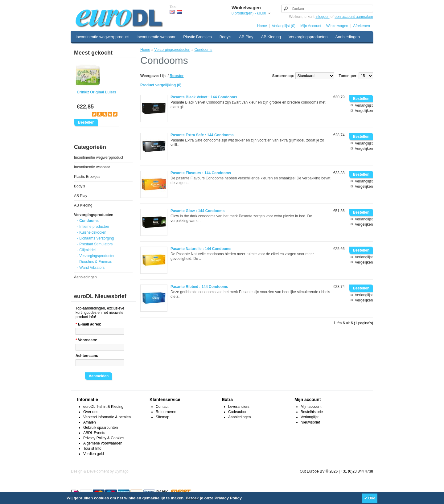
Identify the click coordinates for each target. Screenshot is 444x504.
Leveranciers (239, 407)
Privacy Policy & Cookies (104, 438)
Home (262, 26)
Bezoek (192, 498)
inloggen (322, 17)
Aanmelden (99, 376)
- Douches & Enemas (95, 262)
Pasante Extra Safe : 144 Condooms (202, 135)
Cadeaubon (238, 412)
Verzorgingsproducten (308, 37)
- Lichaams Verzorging (95, 238)
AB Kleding (271, 37)
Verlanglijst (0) (284, 26)
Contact (162, 407)
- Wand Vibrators (91, 268)
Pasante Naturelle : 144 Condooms (201, 249)
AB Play (246, 37)
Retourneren (166, 412)
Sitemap (162, 417)
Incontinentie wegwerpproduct (102, 37)
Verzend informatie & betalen (107, 417)
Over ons (91, 412)
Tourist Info (92, 449)
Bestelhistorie (312, 412)
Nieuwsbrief (310, 422)
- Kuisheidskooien (92, 232)
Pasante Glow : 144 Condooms (197, 211)
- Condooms (88, 221)
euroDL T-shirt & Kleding (103, 407)
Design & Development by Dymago (100, 471)
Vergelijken (364, 111)
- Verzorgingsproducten (96, 256)
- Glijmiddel (86, 250)
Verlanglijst (364, 105)
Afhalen (90, 422)
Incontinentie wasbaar (156, 37)
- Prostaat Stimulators (95, 244)
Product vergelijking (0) (161, 85)
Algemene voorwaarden (103, 443)
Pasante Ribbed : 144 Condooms (199, 287)
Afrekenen (362, 26)
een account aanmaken (354, 17)
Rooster (177, 76)
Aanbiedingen (347, 37)
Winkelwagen (337, 26)
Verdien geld (94, 454)
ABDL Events (94, 433)
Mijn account (311, 407)
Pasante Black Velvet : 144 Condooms (204, 97)
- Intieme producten (93, 227)
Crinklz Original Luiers (97, 92)
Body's (226, 37)
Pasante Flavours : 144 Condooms (201, 173)
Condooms (203, 50)
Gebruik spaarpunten (101, 428)
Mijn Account (311, 26)
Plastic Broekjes (197, 37)
